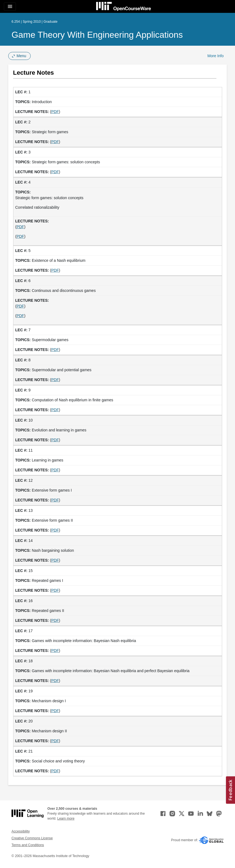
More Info (215, 56)
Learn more (66, 818)
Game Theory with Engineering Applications (97, 35)
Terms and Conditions (28, 845)
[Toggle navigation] (10, 7)
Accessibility (21, 831)
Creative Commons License (32, 838)
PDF (55, 112)
